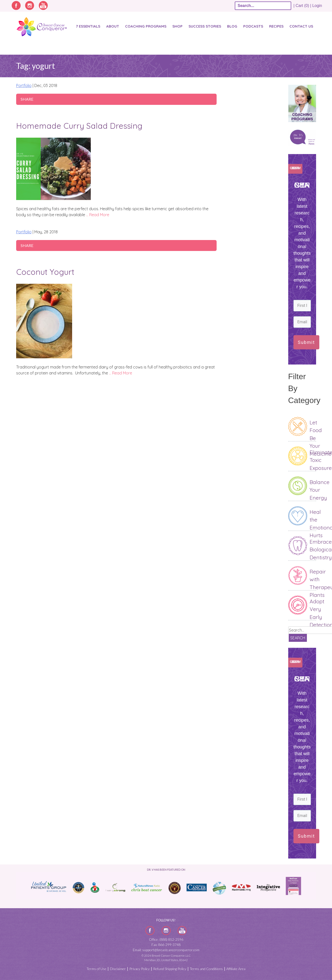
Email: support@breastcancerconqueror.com (166, 950)
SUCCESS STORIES (205, 26)
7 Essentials (88, 26)
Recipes (276, 26)
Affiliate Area (236, 969)
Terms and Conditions (206, 969)
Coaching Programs (146, 26)
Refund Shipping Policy (170, 969)
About (113, 26)
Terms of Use (96, 969)
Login (317, 6)
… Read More (98, 215)
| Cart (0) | (302, 6)
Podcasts (253, 26)
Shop (177, 26)
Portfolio (24, 85)
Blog (232, 26)
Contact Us (301, 26)
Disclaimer (118, 969)
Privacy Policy (140, 969)
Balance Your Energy (320, 490)
